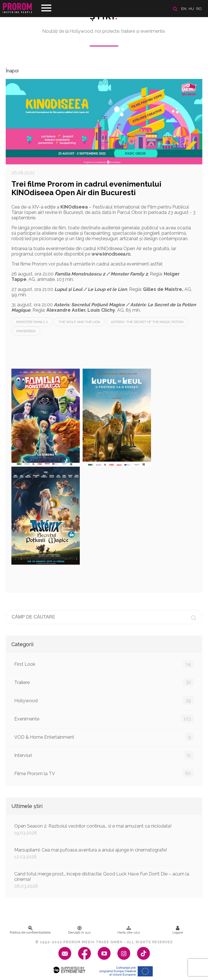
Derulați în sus (79, 930)
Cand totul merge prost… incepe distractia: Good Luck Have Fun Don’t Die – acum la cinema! (104, 880)
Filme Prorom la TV (104, 773)
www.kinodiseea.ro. (111, 254)
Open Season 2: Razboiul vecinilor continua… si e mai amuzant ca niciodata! (104, 829)
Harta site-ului (129, 930)
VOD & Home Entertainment (104, 737)
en (184, 9)
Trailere (104, 682)
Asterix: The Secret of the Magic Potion (147, 322)
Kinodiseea (26, 331)
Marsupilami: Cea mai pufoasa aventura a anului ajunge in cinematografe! (104, 853)
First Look (104, 664)
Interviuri (104, 755)
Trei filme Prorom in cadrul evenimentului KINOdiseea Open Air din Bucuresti (86, 188)
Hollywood (104, 700)
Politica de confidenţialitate (30, 930)
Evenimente (104, 719)
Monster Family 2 (32, 322)
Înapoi (12, 71)
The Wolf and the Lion (79, 322)
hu (191, 9)
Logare (178, 930)
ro (199, 9)
